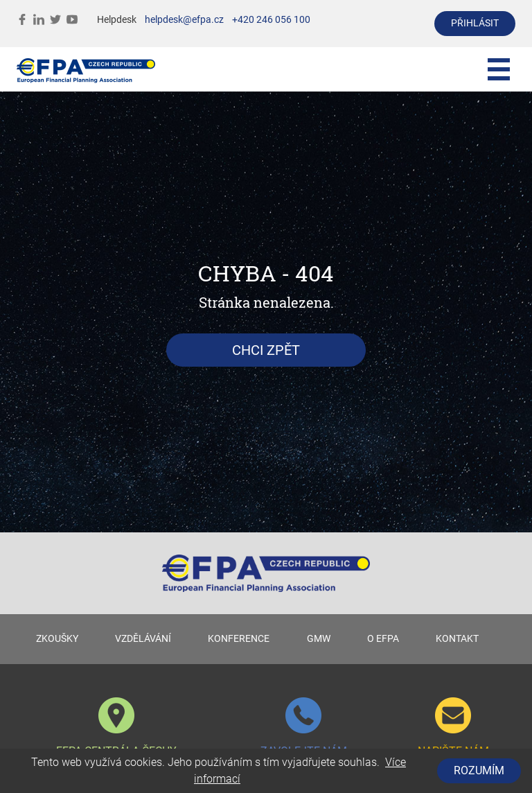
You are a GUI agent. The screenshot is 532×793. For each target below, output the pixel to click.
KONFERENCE (239, 639)
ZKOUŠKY (57, 639)
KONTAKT (457, 639)
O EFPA (383, 639)
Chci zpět (266, 350)
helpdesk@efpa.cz (184, 20)
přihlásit (475, 23)
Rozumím (479, 770)
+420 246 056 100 (271, 20)
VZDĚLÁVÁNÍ (143, 639)
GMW (319, 639)
